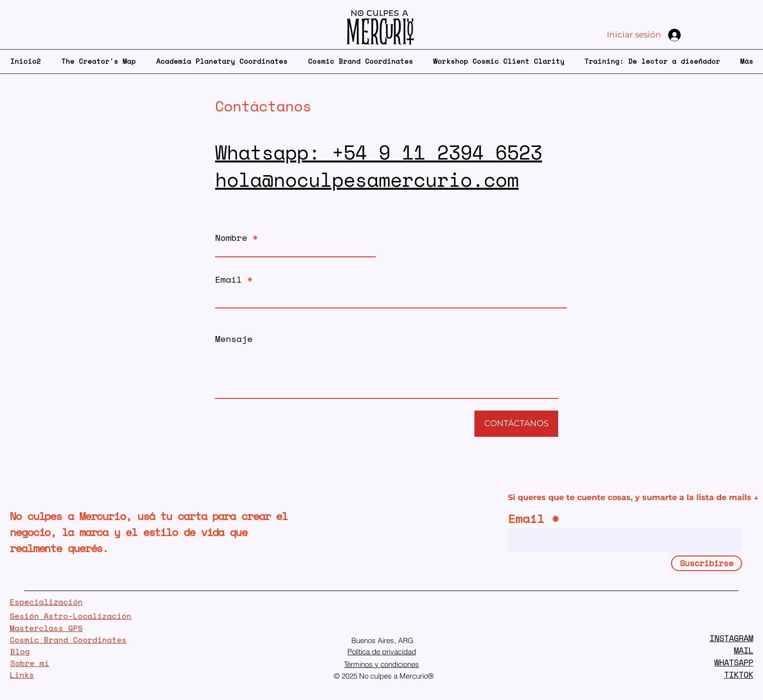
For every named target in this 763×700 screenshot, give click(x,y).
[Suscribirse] (707, 563)
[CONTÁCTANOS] (516, 424)
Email (228, 279)
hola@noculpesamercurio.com (367, 179)
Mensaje (234, 339)
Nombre (231, 237)
